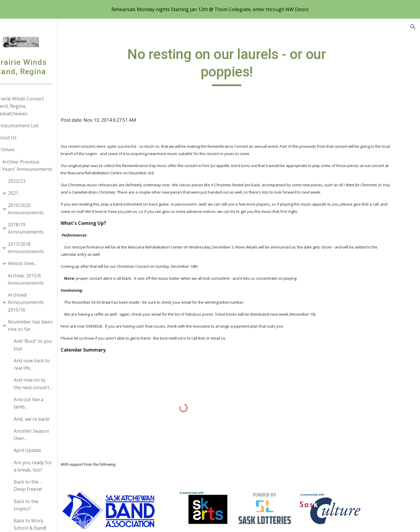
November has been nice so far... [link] (46, 325)
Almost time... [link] (38, 263)
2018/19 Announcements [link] (41, 228)
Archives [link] (21, 149)
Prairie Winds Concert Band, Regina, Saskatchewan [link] (35, 106)
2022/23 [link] (32, 181)
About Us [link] (22, 138)
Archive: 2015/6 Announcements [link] (41, 279)
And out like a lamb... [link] (44, 403)
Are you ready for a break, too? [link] (48, 466)
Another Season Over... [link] (47, 435)
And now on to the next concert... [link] (48, 384)
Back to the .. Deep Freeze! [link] (43, 485)
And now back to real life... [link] (47, 364)
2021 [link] (29, 193)
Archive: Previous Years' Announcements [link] (43, 165)
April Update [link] (43, 450)
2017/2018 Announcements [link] (41, 248)
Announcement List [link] (33, 126)
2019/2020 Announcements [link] (41, 209)
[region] (210, 9)
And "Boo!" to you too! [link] (48, 345)
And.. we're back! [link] (47, 419)
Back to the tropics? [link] (42, 505)
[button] (413, 27)
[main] (246, 66)
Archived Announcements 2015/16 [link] (41, 302)
